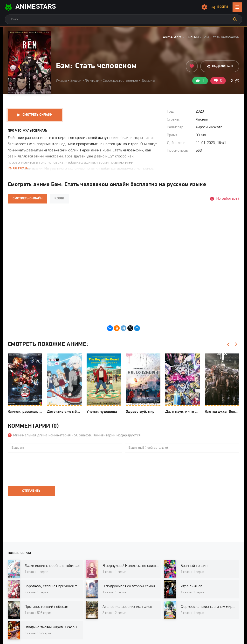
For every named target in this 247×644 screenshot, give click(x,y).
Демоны (148, 81)
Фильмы (192, 37)
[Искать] (235, 19)
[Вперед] (236, 345)
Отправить (31, 491)
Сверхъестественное (120, 81)
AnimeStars (172, 37)
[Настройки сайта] (204, 7)
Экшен (76, 81)
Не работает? (228, 199)
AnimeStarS (30, 7)
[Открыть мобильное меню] (237, 7)
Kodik (59, 199)
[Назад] (228, 345)
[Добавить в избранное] (192, 66)
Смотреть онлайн (37, 115)
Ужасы (61, 81)
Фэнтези (92, 81)
